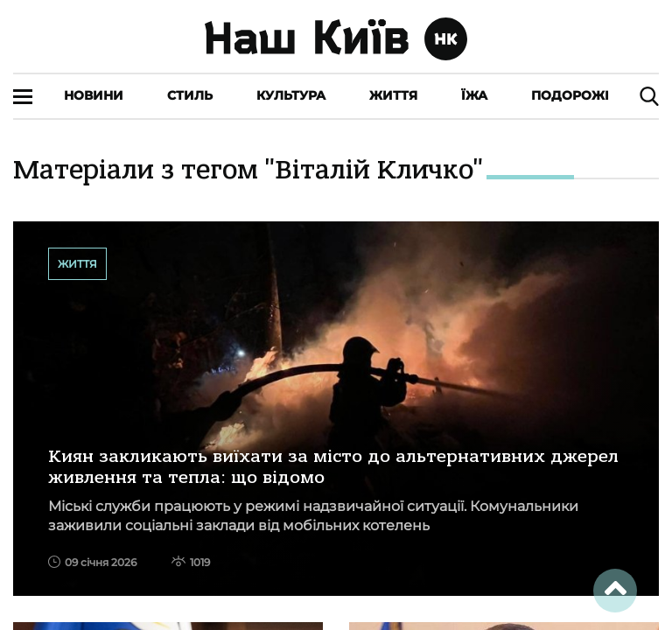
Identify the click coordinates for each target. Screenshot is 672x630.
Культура (291, 95)
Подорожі (570, 95)
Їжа (474, 95)
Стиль (190, 95)
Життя (393, 95)
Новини (94, 95)
